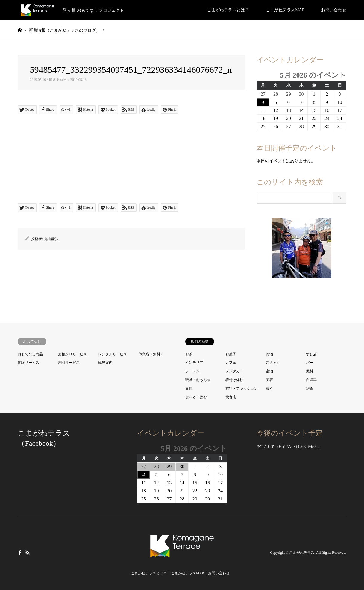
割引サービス (69, 363)
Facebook (20, 553)
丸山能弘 (51, 239)
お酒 (269, 354)
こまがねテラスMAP (285, 10)
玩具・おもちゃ (198, 380)
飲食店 (231, 397)
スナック (273, 363)
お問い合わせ (334, 10)
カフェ (231, 363)
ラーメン (192, 371)
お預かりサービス (72, 354)
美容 (269, 380)
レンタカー (234, 371)
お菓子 (231, 354)
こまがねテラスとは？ (228, 10)
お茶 (189, 354)
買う (269, 389)
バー (310, 363)
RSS (28, 553)
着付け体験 (234, 380)
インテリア (194, 363)
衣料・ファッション (242, 389)
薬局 (189, 389)
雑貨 (310, 389)
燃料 (310, 371)
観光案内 (105, 363)
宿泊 (269, 371)
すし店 (311, 354)
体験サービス (28, 363)
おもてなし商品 (30, 354)
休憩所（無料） (151, 354)
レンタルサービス (113, 354)
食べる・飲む (196, 397)
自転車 (311, 380)
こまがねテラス (302, 553)
